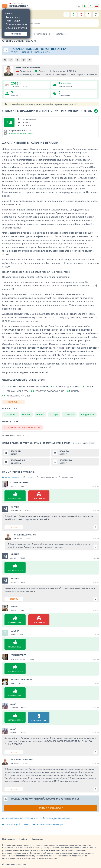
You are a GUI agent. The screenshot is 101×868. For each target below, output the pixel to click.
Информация (8, 839)
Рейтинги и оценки (41, 34)
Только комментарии (48, 477)
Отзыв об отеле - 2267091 (19, 41)
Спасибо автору (64, 453)
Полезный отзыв (16, 453)
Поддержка (37, 839)
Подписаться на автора (18, 462)
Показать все (13, 402)
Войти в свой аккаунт (51, 808)
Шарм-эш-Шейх (42, 52)
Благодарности (68, 477)
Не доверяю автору (66, 462)
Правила (23, 839)
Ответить (14, 527)
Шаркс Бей (26, 52)
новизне (30, 477)
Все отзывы (61, 34)
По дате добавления (13, 477)
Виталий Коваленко (28, 67)
